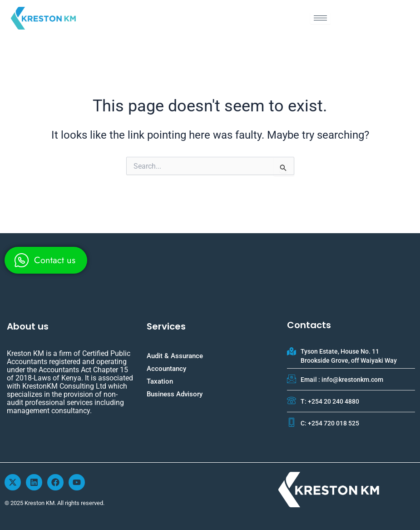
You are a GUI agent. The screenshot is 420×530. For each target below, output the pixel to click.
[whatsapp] (46, 260)
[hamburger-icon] (320, 18)
